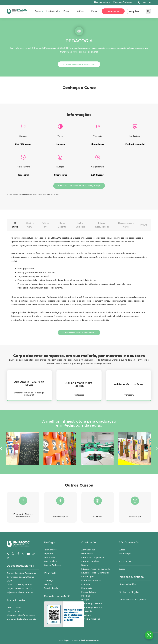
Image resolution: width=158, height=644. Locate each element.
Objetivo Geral (30, 225)
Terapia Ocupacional (91, 619)
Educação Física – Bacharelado (96, 569)
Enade (67, 11)
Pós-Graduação (51, 588)
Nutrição (85, 600)
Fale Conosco (50, 550)
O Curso (15, 225)
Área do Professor (122, 2)
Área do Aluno (102, 2)
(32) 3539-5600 (14, 611)
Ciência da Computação (93, 557)
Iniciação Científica (127, 584)
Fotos (94, 11)
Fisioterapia (87, 588)
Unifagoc (66, 640)
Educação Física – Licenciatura (95, 573)
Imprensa (48, 554)
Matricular (113, 11)
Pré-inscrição (125, 554)
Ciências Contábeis (90, 561)
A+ (150, 2)
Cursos (38, 11)
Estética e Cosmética (91, 580)
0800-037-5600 (15, 608)
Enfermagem (88, 577)
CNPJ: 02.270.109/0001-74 (19, 585)
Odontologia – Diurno (92, 604)
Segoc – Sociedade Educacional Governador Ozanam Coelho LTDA (22, 577)
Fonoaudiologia (89, 592)
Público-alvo (46, 225)
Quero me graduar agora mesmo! (79, 64)
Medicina (48, 584)
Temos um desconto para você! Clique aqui (79, 186)
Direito (85, 565)
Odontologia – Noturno (92, 607)
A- (144, 2)
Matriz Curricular (80, 225)
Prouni (144, 225)
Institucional (52, 11)
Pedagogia (87, 611)
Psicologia (86, 615)
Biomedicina (87, 554)
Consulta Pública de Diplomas (132, 600)
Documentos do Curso (126, 225)
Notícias (80, 11)
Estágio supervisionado (102, 225)
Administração (88, 550)
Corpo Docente (62, 225)
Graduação (49, 580)
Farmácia (86, 584)
